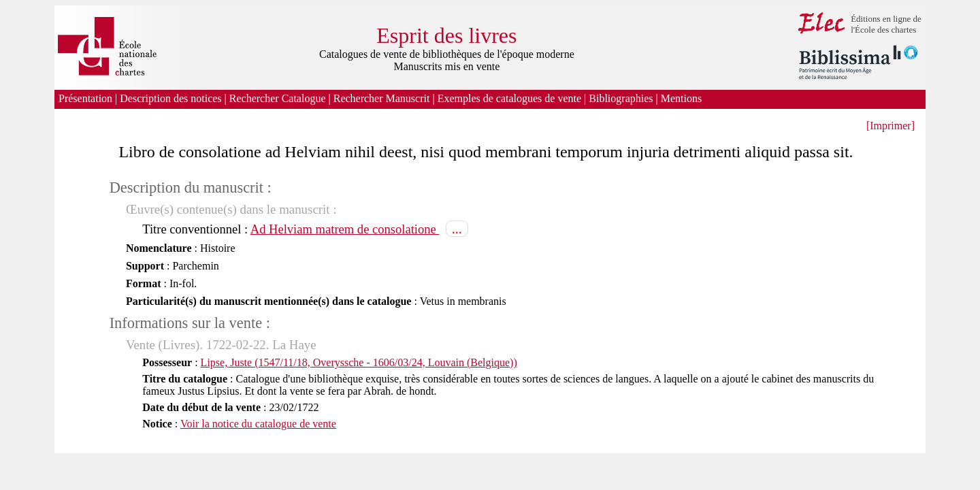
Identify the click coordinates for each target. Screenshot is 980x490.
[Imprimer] (891, 126)
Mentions (683, 98)
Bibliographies (621, 98)
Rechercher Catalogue (278, 98)
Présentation (85, 98)
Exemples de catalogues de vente (509, 98)
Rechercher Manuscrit (382, 98)
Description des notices (170, 98)
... (457, 229)
